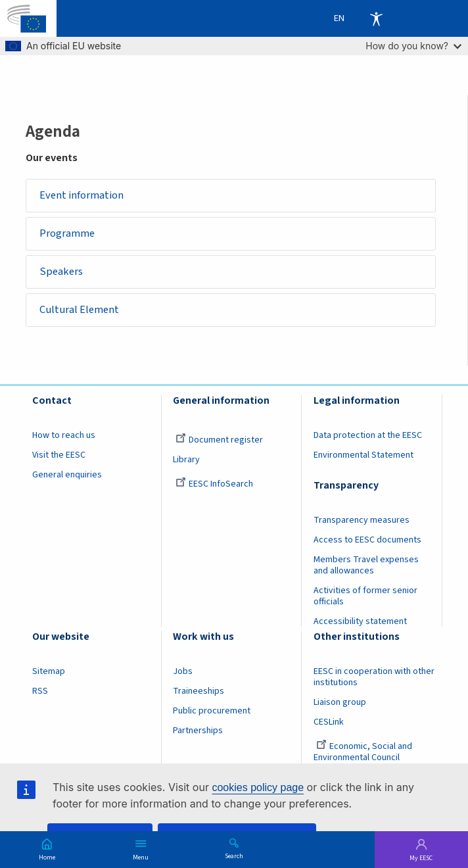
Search (234, 856)
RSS (40, 691)
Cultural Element (79, 310)
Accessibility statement (360, 621)
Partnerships (198, 731)
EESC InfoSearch (214, 484)
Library (186, 460)
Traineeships (199, 691)
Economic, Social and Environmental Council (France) (363, 758)
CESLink (329, 722)
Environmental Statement (363, 455)
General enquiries (67, 475)
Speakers (61, 272)
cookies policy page (258, 787)
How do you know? (413, 46)
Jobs (183, 671)
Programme (67, 233)
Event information (82, 195)
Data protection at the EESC (368, 435)
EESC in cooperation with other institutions (374, 677)
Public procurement (212, 711)
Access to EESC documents (367, 540)
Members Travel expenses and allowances (366, 565)
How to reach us (64, 435)
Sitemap (49, 671)
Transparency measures (362, 520)
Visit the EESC (59, 455)
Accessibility (376, 18)
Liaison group (340, 702)
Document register (219, 440)
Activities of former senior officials (365, 596)
